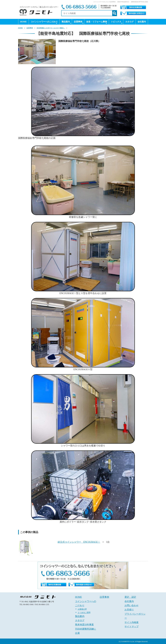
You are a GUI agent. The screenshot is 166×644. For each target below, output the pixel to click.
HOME (23, 22)
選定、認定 (130, 597)
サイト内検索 (132, 622)
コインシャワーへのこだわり (44, 22)
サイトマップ (132, 627)
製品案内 (66, 22)
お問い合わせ (132, 605)
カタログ (129, 22)
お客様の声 (82, 609)
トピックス (117, 22)
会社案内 (142, 22)
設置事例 (79, 22)
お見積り (129, 610)
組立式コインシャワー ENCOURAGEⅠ (79, 542)
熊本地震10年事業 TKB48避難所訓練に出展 (86, 629)
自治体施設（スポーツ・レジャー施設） (51, 28)
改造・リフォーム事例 (97, 22)
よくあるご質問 (84, 613)
